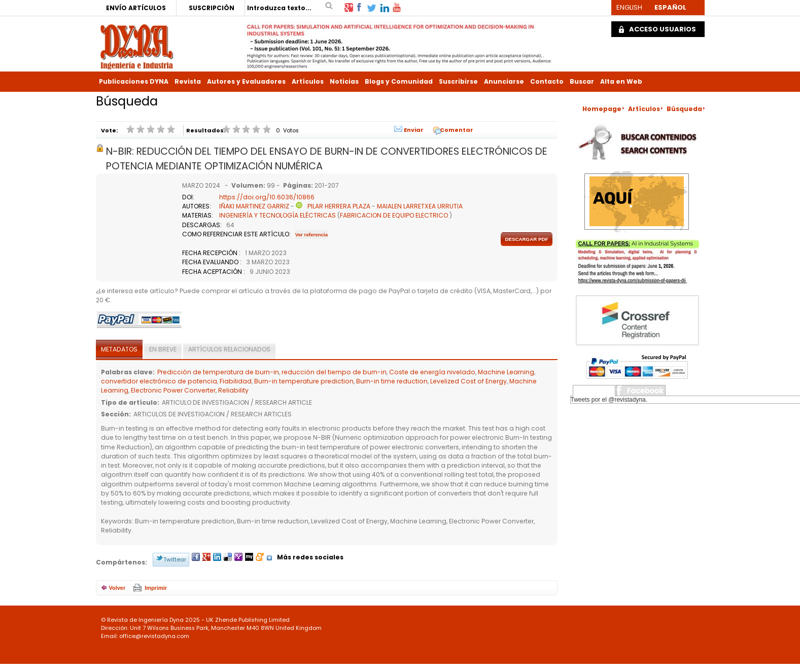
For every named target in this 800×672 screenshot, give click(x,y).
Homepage (602, 109)
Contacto (547, 81)
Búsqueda (684, 109)
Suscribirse (458, 81)
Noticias (344, 81)
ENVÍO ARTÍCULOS (136, 8)
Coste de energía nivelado (432, 372)
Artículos (308, 81)
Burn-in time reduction (392, 381)
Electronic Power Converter (173, 390)
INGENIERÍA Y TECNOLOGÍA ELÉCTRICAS (277, 215)
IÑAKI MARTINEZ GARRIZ (254, 206)
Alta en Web (621, 81)
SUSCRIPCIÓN (212, 8)
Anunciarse (504, 81)
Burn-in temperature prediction (304, 381)
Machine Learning (506, 372)
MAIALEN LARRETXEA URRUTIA (420, 206)
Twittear (175, 559)
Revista (188, 81)
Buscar (582, 81)
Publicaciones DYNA (134, 81)
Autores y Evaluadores (246, 81)
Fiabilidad (236, 381)
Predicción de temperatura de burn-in (218, 372)
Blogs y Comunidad (399, 81)
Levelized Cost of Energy (468, 381)
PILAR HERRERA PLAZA (339, 206)
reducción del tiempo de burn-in (334, 372)
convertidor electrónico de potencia (159, 381)
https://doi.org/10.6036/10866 (267, 197)
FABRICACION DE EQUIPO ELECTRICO (394, 215)
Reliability (233, 390)
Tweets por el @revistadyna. (609, 400)
